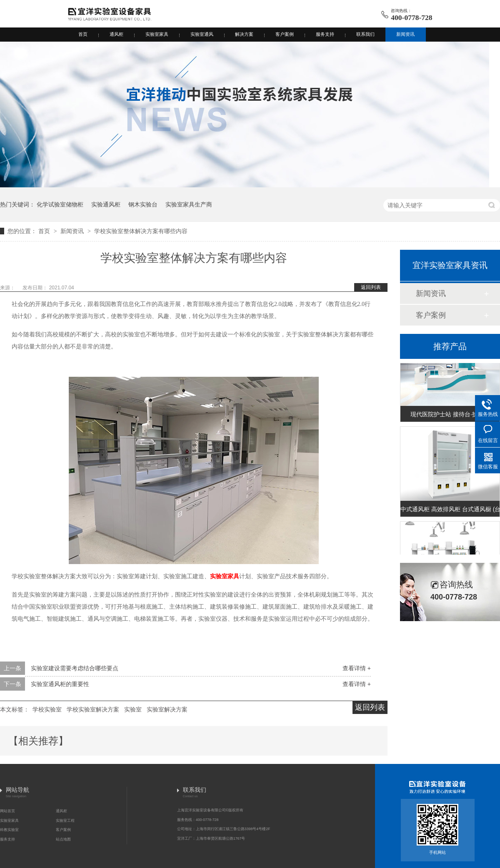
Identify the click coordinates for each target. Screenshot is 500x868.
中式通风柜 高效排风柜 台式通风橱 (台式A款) (450, 510)
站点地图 (63, 839)
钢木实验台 (143, 204)
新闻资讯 (405, 34)
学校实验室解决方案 (93, 709)
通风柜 (116, 34)
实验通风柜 (106, 204)
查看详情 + (357, 668)
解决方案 (244, 34)
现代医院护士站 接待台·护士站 (450, 415)
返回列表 (371, 287)
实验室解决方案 (167, 709)
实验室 (133, 709)
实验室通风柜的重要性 (60, 684)
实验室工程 (65, 821)
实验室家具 (157, 34)
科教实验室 (9, 830)
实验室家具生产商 (189, 204)
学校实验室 (47, 709)
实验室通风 (202, 34)
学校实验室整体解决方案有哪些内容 (141, 231)
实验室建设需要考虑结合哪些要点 (75, 668)
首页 (83, 34)
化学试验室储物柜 (60, 204)
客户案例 (285, 34)
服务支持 (325, 34)
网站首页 (7, 811)
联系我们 (365, 34)
